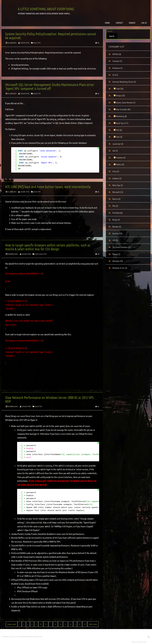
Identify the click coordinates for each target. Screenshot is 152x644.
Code (37, 254)
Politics (120, 164)
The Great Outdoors (121, 247)
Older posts (93, 624)
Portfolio (117, 213)
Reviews (117, 226)
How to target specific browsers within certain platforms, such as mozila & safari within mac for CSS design (48, 247)
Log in (144, 23)
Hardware (117, 68)
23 (85, 624)
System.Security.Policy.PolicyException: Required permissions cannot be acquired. (51, 36)
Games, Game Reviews (126, 102)
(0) (97, 43)
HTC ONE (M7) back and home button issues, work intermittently (48, 187)
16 (71, 624)
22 (80, 624)
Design (120, 95)
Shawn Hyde (142, 642)
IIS (115, 75)
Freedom (121, 157)
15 (66, 624)
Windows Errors (120, 268)
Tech (119, 130)
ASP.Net (117, 54)
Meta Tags (118, 185)
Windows (118, 261)
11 (46, 624)
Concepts (117, 61)
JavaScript (118, 144)
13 (55, 624)
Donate (132, 23)
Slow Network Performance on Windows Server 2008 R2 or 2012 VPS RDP (49, 399)
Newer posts (12, 624)
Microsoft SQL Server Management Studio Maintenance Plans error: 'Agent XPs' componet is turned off (50, 87)
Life (115, 151)
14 (60, 624)
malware (117, 178)
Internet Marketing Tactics (124, 82)
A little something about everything (46, 9)
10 (41, 624)
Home (107, 23)
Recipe (116, 220)
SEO (115, 240)
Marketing (121, 116)
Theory (116, 254)
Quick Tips (37, 43)
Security (117, 233)
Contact (119, 23)
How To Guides (123, 109)
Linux (116, 171)
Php (115, 206)
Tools (119, 137)
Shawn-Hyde (25, 43)
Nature (116, 199)
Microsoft (118, 192)
